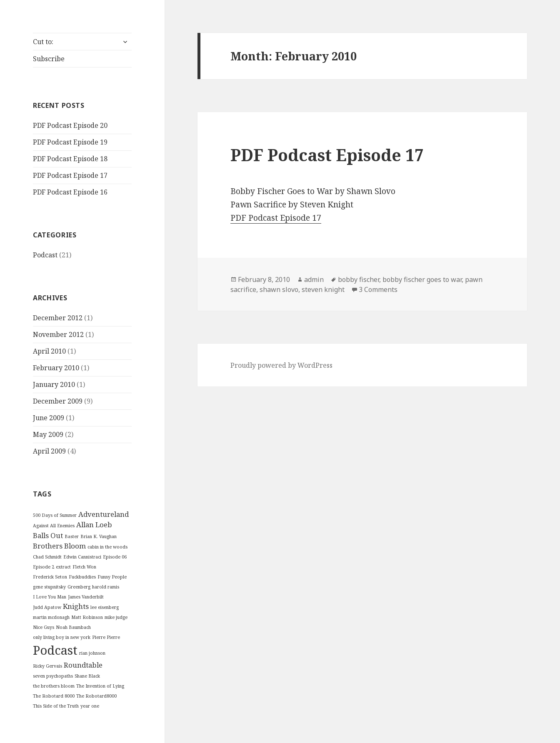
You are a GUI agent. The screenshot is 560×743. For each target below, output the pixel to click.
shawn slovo (279, 289)
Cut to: (43, 42)
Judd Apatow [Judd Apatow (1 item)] (47, 607)
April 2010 (49, 351)
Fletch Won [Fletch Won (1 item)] (84, 567)
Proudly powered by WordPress (281, 365)
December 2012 (58, 318)
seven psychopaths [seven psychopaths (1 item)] (53, 676)
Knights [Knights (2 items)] (76, 606)
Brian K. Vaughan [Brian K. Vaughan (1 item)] (99, 536)
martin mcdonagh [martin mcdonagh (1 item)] (51, 617)
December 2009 (58, 401)
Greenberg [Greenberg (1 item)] (79, 587)
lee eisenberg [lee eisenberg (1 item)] (105, 607)
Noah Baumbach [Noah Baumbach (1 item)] (73, 627)
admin (314, 279)
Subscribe (49, 59)
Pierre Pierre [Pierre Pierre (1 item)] (106, 637)
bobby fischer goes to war (422, 279)
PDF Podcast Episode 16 (70, 192)
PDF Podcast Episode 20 (70, 125)
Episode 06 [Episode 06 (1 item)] (115, 557)
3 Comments (378, 289)
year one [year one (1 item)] (90, 706)
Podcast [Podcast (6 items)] (55, 650)
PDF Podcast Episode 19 (70, 142)
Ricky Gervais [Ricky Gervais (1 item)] (47, 666)
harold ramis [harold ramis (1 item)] (106, 587)
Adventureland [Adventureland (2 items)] (104, 514)
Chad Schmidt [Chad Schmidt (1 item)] (47, 557)
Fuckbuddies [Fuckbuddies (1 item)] (82, 577)
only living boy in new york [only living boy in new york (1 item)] (62, 637)
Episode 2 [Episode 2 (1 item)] (44, 567)
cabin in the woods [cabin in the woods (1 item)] (107, 547)
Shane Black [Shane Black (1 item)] (87, 676)
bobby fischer (359, 279)
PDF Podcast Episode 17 (70, 175)
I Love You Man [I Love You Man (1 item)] (50, 597)
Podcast (45, 255)
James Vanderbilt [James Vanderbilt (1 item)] (86, 597)
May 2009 (48, 434)
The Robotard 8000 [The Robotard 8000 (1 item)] (54, 696)
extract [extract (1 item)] (63, 567)
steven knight (323, 289)
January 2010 (54, 384)
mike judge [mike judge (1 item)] (116, 617)
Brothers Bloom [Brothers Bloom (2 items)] (59, 546)
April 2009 (49, 451)
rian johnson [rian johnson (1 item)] (92, 653)
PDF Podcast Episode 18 (70, 159)
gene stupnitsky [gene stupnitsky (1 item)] (49, 587)
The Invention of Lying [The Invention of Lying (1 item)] (100, 686)
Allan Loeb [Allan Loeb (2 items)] (94, 525)
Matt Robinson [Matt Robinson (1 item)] (87, 617)
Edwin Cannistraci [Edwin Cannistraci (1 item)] (82, 557)
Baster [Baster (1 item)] (72, 536)
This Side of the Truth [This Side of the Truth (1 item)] (56, 706)
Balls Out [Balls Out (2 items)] (48, 535)
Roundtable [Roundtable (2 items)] (83, 665)
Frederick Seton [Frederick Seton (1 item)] (50, 577)
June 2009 (49, 418)
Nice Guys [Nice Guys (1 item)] (44, 627)
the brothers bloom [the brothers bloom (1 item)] (54, 686)
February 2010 (56, 368)
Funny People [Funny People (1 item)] (112, 577)
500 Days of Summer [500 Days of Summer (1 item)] (55, 515)
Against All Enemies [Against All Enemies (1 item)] (54, 526)
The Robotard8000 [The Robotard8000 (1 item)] (96, 696)
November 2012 (58, 334)
